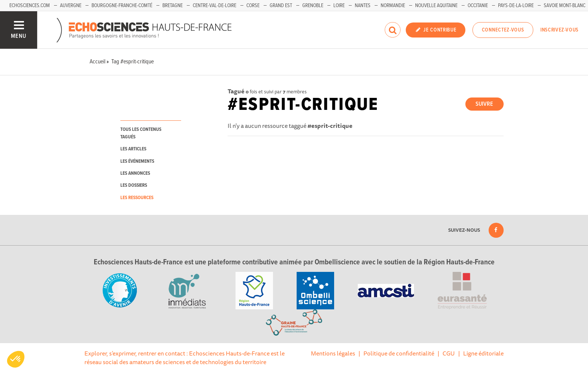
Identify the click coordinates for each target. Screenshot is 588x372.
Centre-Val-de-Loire (214, 6)
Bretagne (172, 6)
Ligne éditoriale (483, 353)
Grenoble (313, 6)
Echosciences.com (30, 6)
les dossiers (134, 185)
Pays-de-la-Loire (516, 6)
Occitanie (478, 6)
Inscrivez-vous (559, 30)
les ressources (137, 198)
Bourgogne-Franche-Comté (122, 6)
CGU (449, 353)
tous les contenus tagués (141, 133)
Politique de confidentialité (399, 353)
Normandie (393, 6)
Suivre (484, 104)
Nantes (363, 6)
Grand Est (281, 6)
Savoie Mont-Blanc (565, 6)
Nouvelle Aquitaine (436, 6)
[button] (16, 359)
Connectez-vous (503, 30)
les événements (137, 161)
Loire (339, 6)
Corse (253, 6)
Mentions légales (333, 353)
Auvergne (71, 6)
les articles (133, 149)
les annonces (135, 173)
